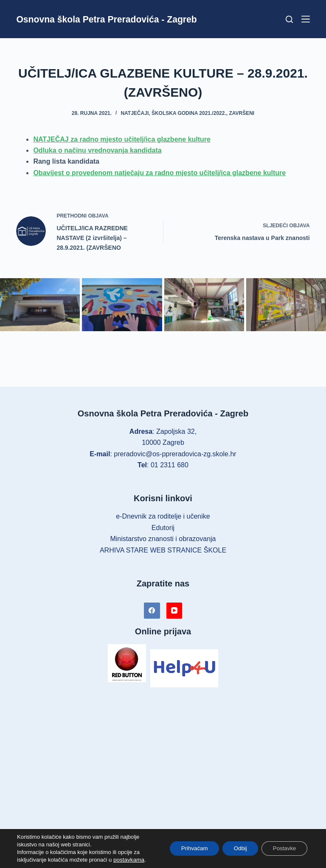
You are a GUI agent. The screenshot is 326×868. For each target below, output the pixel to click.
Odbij (235, 848)
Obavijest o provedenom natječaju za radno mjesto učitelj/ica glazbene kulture (159, 173)
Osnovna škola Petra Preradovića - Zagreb (114, 19)
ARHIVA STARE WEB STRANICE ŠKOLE (163, 550)
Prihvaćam (185, 848)
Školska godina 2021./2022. (189, 113)
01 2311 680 (170, 465)
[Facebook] (152, 611)
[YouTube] (174, 611)
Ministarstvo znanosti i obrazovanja (163, 539)
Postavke (282, 848)
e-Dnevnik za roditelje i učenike (163, 516)
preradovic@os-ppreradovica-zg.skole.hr (175, 454)
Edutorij (163, 528)
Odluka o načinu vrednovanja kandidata (97, 150)
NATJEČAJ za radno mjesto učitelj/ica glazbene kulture (122, 139)
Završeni (242, 113)
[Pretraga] (289, 19)
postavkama (128, 860)
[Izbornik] (306, 19)
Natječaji (135, 113)
